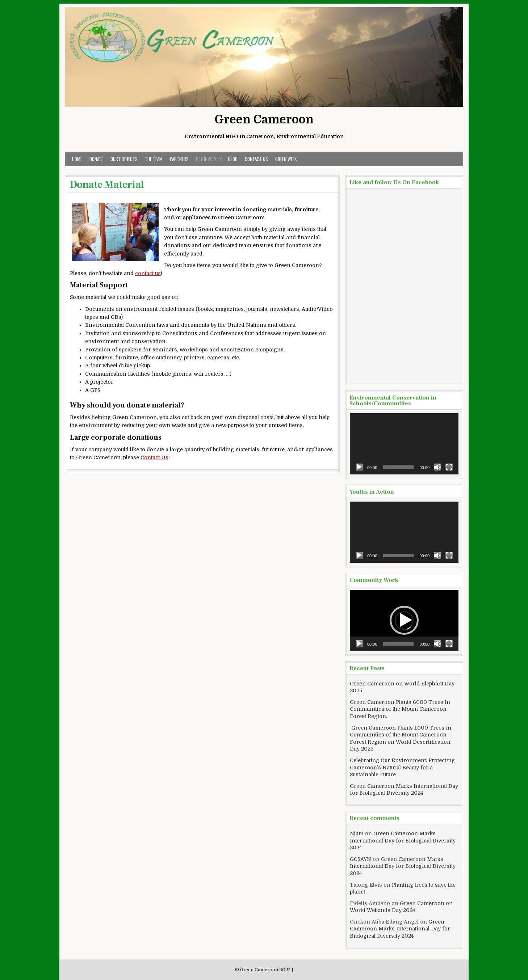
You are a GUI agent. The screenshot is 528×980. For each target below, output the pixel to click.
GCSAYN (361, 859)
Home (77, 159)
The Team (154, 159)
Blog (233, 159)
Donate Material (107, 185)
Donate (96, 159)
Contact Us (256, 159)
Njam (357, 833)
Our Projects (124, 159)
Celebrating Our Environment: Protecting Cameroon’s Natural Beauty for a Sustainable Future (402, 767)
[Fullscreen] (449, 467)
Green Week (286, 159)
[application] (404, 444)
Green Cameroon (264, 120)
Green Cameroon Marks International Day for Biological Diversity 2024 (403, 840)
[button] (404, 620)
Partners (179, 159)
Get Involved (208, 159)
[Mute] (437, 467)
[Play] (359, 467)
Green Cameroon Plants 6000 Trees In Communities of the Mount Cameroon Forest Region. (400, 709)
